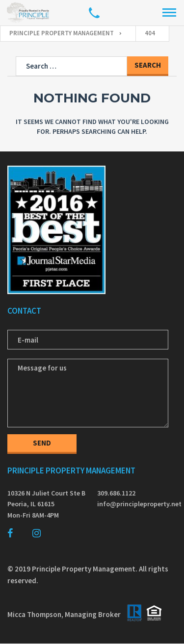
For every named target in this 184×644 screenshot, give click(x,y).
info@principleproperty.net (137, 504)
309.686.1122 (116, 493)
